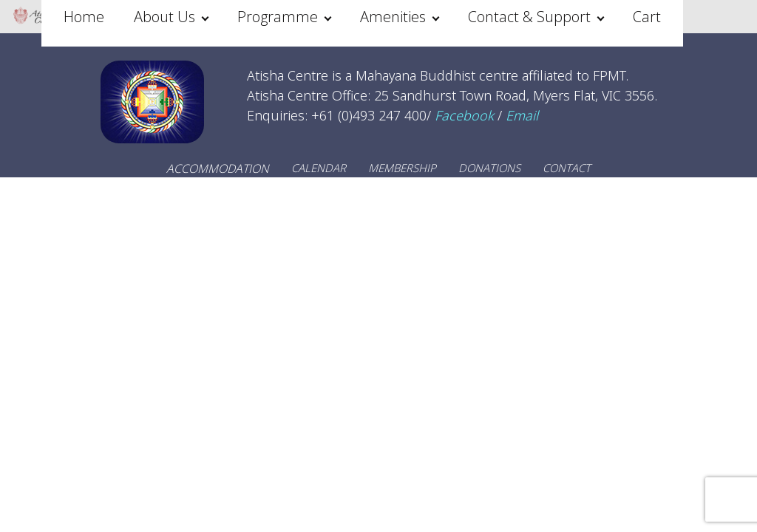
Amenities (393, 17)
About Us (164, 17)
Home (84, 17)
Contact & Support (529, 17)
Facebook (464, 115)
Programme (278, 17)
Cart (647, 17)
